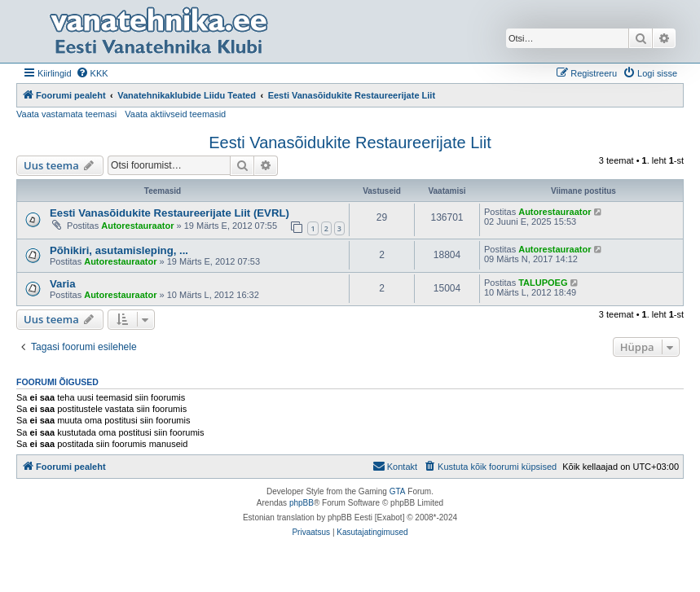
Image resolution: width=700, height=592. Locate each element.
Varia (63, 284)
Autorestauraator (137, 226)
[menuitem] (92, 73)
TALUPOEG (543, 283)
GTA (398, 491)
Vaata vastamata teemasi (66, 114)
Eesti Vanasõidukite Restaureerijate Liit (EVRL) (169, 213)
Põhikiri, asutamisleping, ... (119, 250)
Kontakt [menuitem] (395, 466)
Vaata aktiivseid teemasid (175, 114)
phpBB (302, 503)
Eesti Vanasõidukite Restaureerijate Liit (350, 143)
